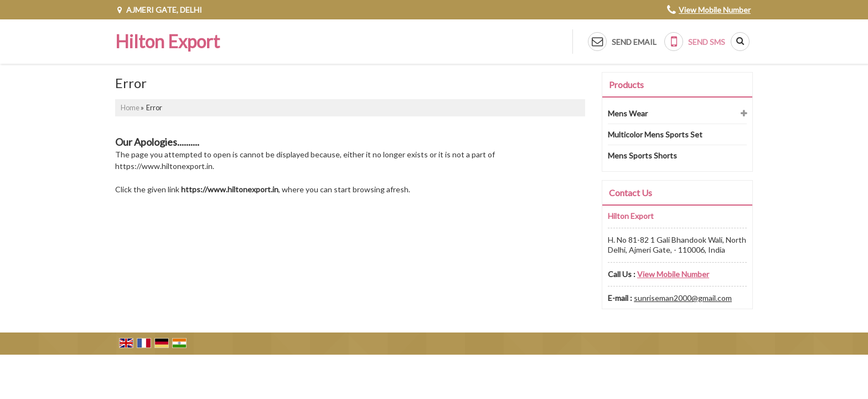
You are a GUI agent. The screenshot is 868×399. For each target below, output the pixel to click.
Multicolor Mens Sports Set (655, 134)
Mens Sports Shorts (642, 155)
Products (626, 85)
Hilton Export (167, 42)
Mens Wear (628, 113)
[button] (715, 10)
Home (130, 108)
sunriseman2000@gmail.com (683, 298)
